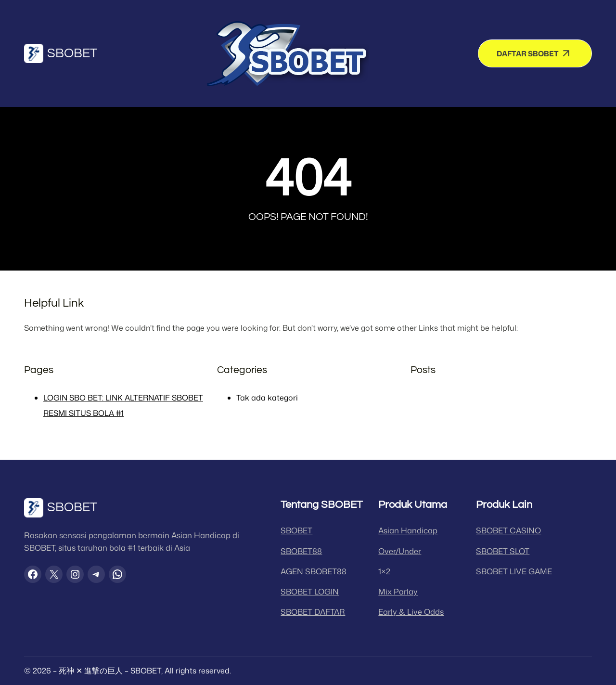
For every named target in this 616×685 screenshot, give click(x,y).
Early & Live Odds (411, 612)
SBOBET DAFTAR (313, 612)
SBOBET (72, 53)
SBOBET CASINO (508, 530)
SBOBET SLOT (503, 551)
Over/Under (400, 551)
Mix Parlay (398, 591)
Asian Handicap (408, 530)
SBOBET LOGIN (310, 591)
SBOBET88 (301, 551)
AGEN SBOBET (309, 571)
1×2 (384, 571)
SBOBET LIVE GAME (514, 571)
